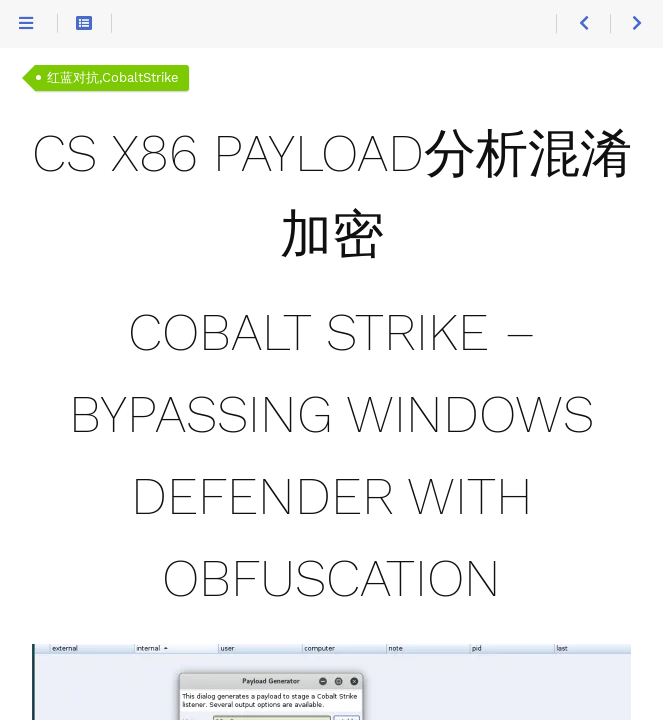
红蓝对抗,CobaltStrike (113, 77)
